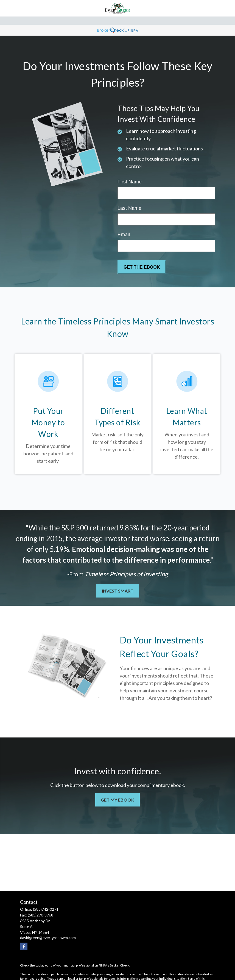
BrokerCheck (120, 965)
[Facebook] (24, 946)
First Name (130, 182)
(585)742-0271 (46, 909)
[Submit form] (142, 267)
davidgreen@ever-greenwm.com (48, 938)
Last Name (129, 208)
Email (124, 235)
